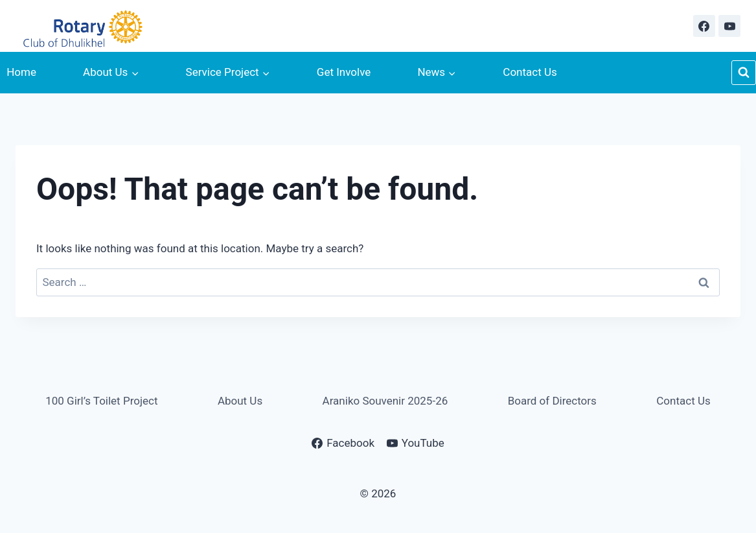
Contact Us (530, 72)
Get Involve (344, 72)
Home (21, 72)
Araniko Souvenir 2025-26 (385, 401)
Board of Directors (552, 401)
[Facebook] (704, 26)
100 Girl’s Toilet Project (101, 401)
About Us (240, 401)
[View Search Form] (744, 73)
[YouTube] (729, 26)
